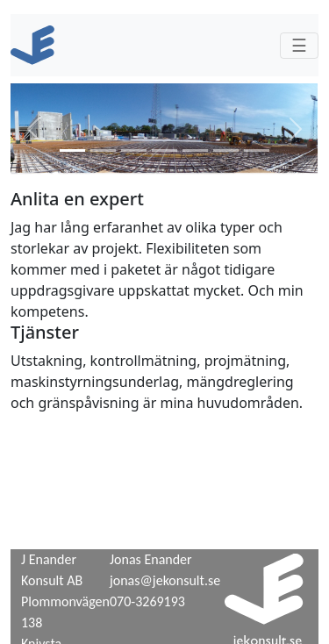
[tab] (72, 150)
